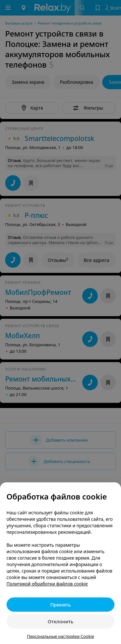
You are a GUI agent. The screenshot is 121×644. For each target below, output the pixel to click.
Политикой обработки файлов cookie (47, 584)
